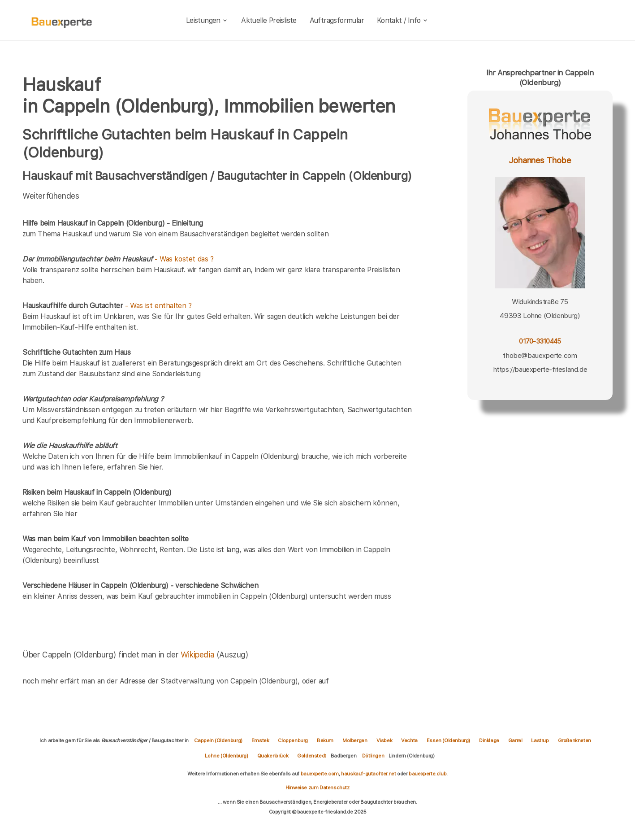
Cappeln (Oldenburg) (218, 740)
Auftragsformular (337, 20)
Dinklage (489, 740)
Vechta (409, 740)
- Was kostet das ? (118, 259)
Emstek (260, 740)
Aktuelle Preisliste (269, 20)
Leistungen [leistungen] (207, 20)
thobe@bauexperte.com (540, 355)
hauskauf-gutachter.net (368, 774)
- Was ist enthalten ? (107, 306)
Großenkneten (575, 740)
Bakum (325, 740)
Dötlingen (373, 756)
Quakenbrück (273, 756)
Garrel (515, 740)
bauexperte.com (320, 774)
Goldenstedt (312, 756)
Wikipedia (199, 655)
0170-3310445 (540, 341)
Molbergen (355, 740)
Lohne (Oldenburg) (226, 756)
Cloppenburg (293, 740)
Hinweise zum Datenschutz (317, 788)
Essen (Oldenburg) (448, 740)
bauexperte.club (428, 774)
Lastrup (540, 740)
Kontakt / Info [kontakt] (403, 20)
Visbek (384, 740)
